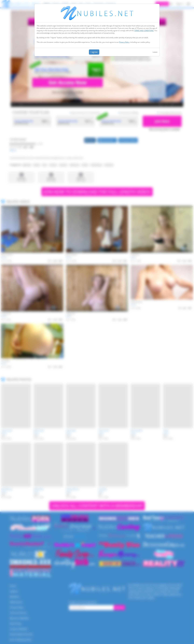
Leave (155, 52)
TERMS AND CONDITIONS (144, 31)
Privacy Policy (124, 42)
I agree (94, 52)
